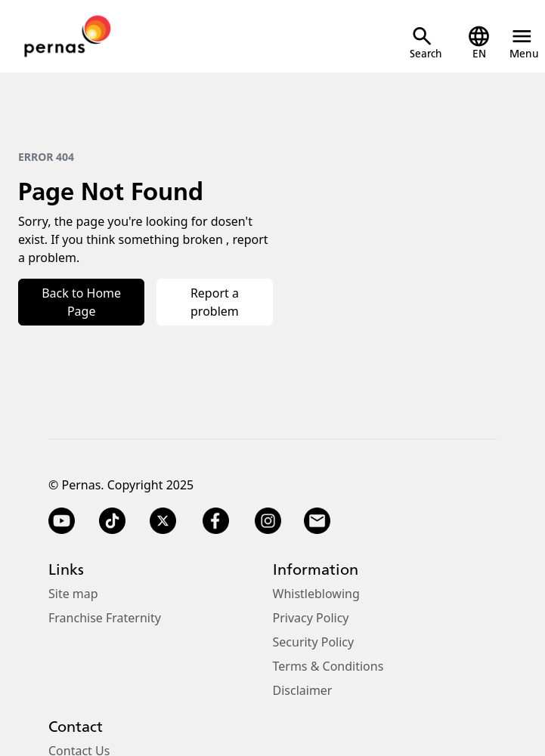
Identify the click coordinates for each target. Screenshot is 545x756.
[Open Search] (426, 43)
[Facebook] (215, 521)
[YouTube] (62, 521)
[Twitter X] (163, 521)
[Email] (319, 521)
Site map (73, 594)
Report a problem (215, 302)
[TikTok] (112, 521)
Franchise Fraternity (105, 618)
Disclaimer (303, 690)
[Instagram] (268, 521)
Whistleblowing (316, 594)
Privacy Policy (311, 618)
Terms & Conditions (328, 666)
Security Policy (314, 642)
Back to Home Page (81, 302)
